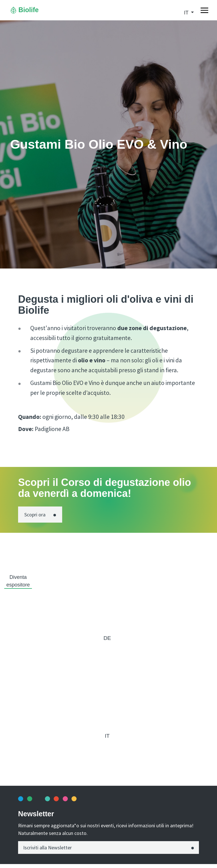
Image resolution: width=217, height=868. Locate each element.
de (107, 638)
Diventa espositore (18, 581)
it (187, 13)
